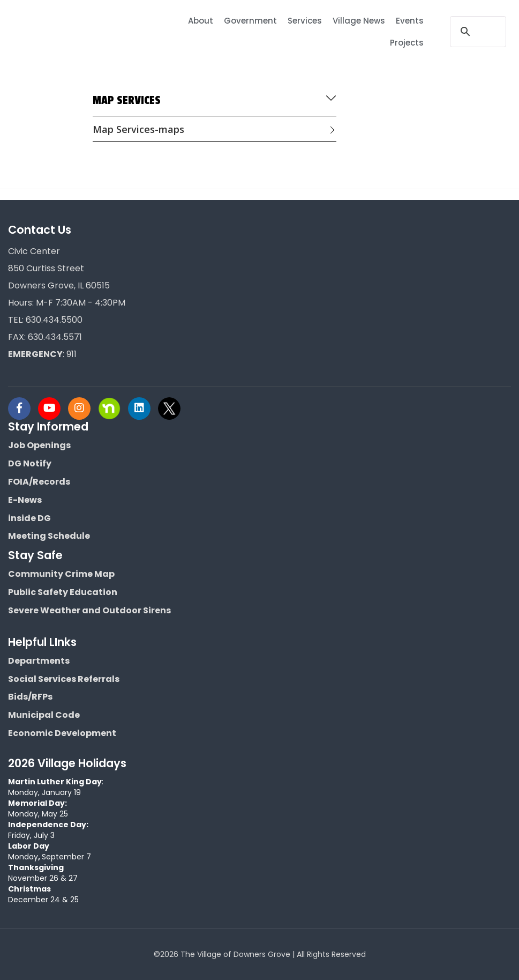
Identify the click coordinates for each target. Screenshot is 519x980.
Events (410, 21)
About (201, 21)
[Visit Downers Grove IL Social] (23, 409)
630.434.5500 (54, 320)
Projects (407, 43)
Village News (359, 21)
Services (305, 21)
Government (250, 21)
